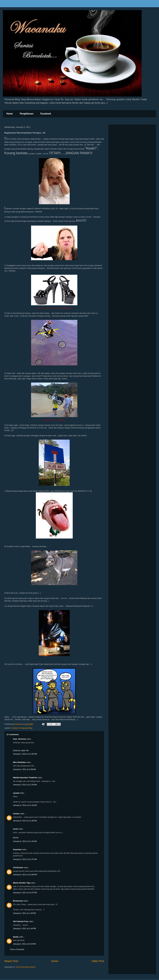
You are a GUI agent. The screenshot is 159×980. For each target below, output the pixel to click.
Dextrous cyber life (21, 750)
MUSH (16, 838)
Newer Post (11, 961)
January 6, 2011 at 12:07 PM (25, 893)
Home (10, 114)
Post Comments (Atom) (26, 967)
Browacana (18, 901)
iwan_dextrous (20, 739)
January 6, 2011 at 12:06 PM (25, 875)
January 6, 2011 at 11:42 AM (25, 841)
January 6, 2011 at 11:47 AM (25, 859)
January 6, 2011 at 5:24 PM (24, 944)
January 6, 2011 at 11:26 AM (25, 821)
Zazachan (17, 849)
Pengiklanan (26, 114)
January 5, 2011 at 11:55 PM (25, 754)
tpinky (16, 937)
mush (16, 829)
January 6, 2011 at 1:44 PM (24, 928)
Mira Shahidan (19, 762)
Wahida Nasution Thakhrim (25, 778)
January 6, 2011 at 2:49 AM (24, 769)
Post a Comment (17, 949)
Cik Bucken (18, 867)
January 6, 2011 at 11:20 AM (25, 785)
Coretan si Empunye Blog (22, 728)
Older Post (98, 961)
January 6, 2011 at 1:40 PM (24, 913)
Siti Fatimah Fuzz (21, 921)
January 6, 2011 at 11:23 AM (25, 805)
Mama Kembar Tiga (22, 883)
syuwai (16, 793)
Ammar (16, 814)
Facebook (46, 114)
